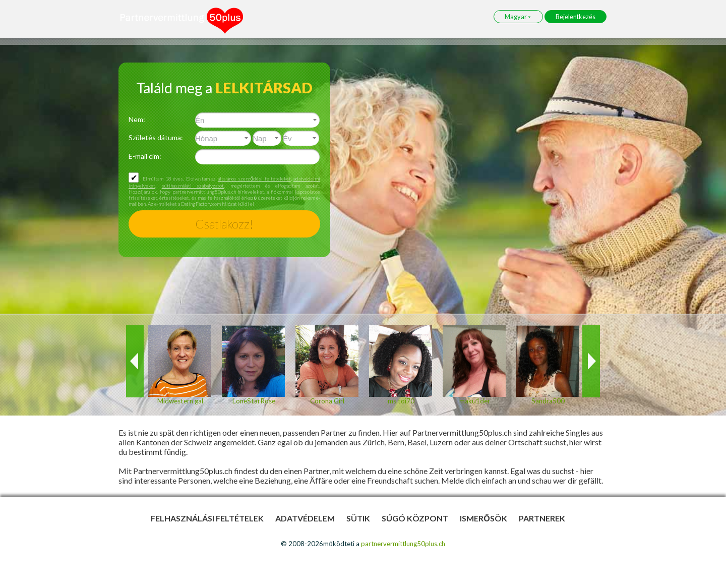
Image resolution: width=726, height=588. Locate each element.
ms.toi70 (401, 401)
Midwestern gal (180, 401)
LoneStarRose (253, 401)
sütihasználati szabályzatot (193, 186)
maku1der (474, 401)
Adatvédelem (305, 518)
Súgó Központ (415, 518)
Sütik (358, 518)
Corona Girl (327, 401)
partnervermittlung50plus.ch (403, 544)
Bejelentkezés (576, 17)
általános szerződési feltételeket (254, 179)
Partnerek (542, 518)
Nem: (137, 119)
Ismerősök (483, 518)
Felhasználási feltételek (207, 518)
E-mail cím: (145, 156)
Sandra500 (548, 401)
